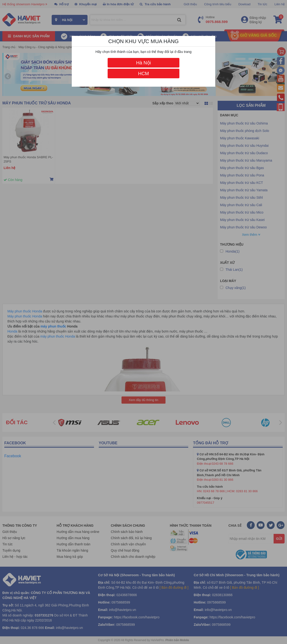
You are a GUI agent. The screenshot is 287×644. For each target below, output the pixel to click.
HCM (143, 73)
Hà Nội (143, 63)
